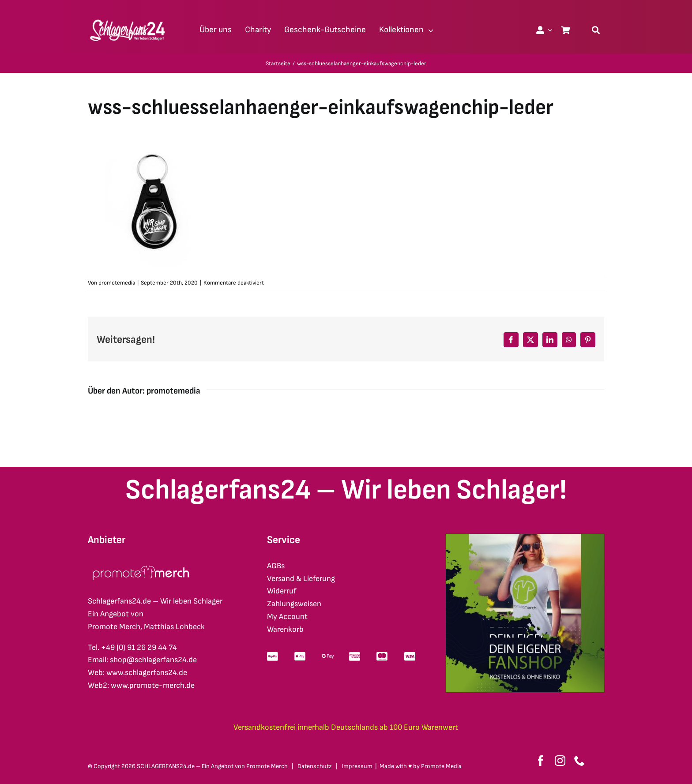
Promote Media (441, 766)
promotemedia (117, 283)
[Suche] (596, 30)
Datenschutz (315, 766)
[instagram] (560, 761)
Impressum (357, 766)
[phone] (579, 761)
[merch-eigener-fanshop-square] (525, 538)
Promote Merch (267, 766)
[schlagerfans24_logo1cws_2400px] (128, 18)
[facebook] (541, 761)
